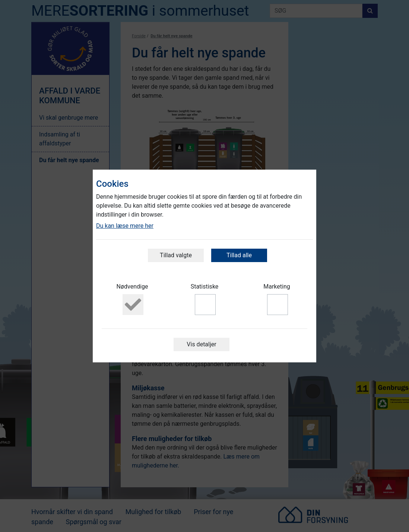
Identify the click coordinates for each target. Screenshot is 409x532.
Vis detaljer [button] (201, 344)
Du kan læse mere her (125, 226)
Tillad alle (239, 255)
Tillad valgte (176, 255)
